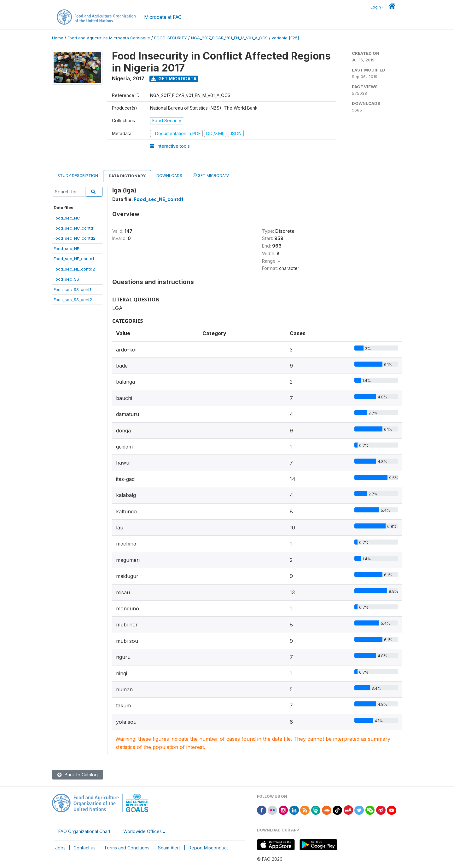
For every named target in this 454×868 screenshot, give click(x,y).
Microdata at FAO (163, 17)
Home (58, 38)
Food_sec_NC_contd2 (75, 238)
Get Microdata (174, 79)
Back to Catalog (78, 775)
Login (376, 7)
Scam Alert (169, 848)
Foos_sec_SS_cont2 (73, 300)
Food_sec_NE (66, 248)
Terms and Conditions (127, 848)
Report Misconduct (208, 848)
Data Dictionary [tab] (127, 176)
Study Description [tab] (78, 176)
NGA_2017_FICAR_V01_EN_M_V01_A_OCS (229, 38)
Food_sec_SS (66, 279)
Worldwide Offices (143, 831)
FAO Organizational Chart (84, 831)
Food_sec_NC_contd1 (74, 228)
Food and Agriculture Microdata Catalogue (109, 38)
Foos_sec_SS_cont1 (72, 289)
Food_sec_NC (67, 218)
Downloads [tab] (169, 176)
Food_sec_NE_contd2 (74, 269)
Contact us (84, 848)
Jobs (60, 848)
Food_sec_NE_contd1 (74, 259)
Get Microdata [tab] (211, 175)
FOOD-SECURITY (171, 38)
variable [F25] (285, 38)
